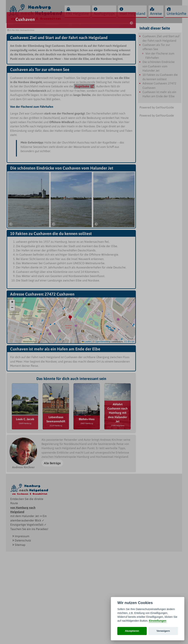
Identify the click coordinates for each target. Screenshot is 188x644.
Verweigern (163, 631)
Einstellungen (158, 621)
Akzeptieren (132, 631)
